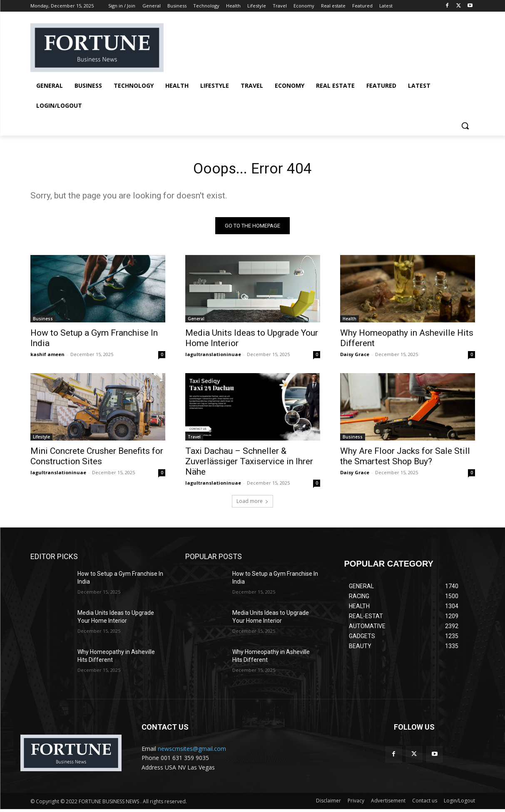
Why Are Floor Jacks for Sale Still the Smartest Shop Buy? (405, 459)
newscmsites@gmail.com (192, 751)
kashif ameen (47, 357)
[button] (465, 126)
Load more (252, 504)
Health (350, 322)
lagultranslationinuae (213, 357)
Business (43, 322)
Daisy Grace (355, 357)
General (196, 322)
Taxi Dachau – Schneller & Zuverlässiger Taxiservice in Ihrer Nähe (249, 464)
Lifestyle (41, 440)
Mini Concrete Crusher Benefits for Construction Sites (97, 459)
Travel (194, 440)
